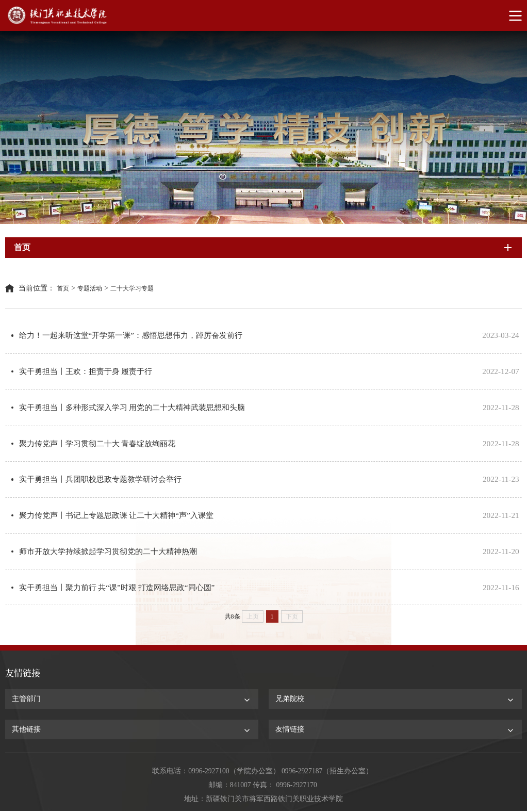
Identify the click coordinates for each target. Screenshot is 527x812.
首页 (63, 288)
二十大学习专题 (132, 288)
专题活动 (90, 288)
